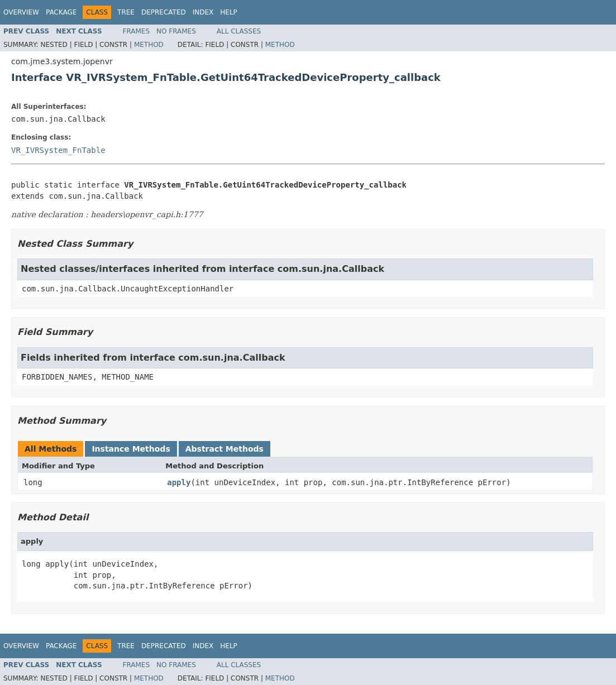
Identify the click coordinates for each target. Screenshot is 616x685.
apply (179, 482)
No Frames (176, 31)
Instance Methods (131, 449)
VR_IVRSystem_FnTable (58, 150)
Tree (126, 12)
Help (229, 12)
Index (203, 12)
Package (61, 12)
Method (149, 45)
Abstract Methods (225, 449)
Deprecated (164, 12)
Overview (21, 12)
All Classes (239, 31)
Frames (137, 31)
